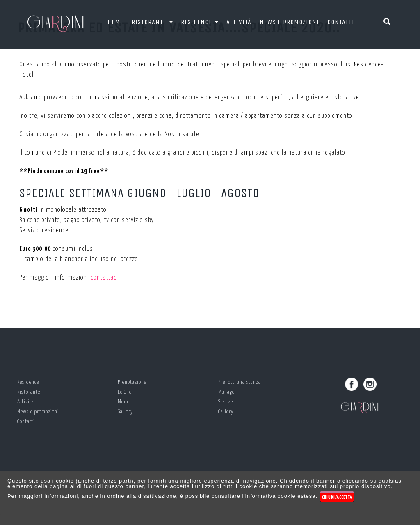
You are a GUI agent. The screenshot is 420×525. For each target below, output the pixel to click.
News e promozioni (289, 22)
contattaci (104, 278)
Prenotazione (132, 382)
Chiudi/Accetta (337, 497)
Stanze (226, 402)
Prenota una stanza (240, 382)
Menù (124, 402)
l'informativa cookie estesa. (280, 496)
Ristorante (152, 22)
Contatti (341, 22)
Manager (227, 392)
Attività (239, 22)
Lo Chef (126, 392)
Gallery (125, 412)
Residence (200, 22)
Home (115, 22)
